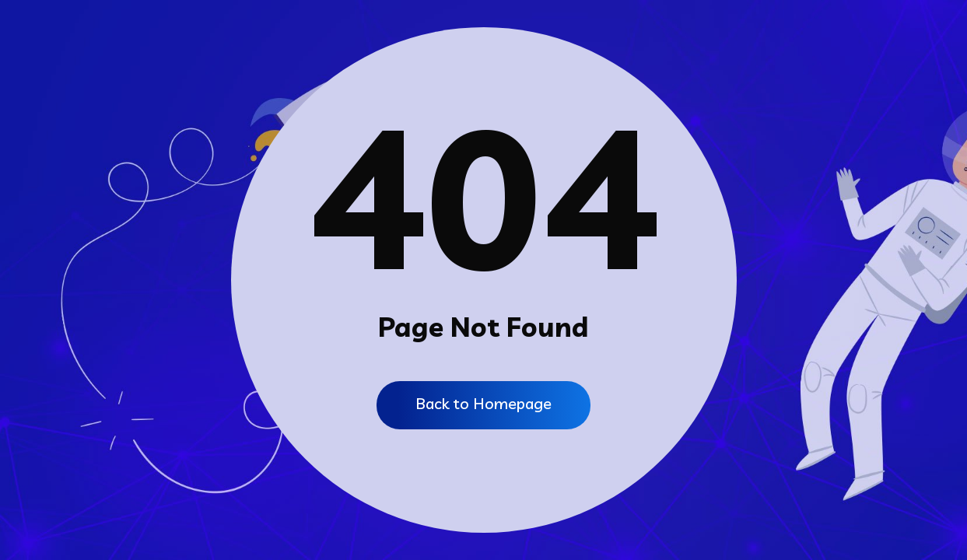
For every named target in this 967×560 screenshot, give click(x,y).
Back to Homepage (483, 403)
